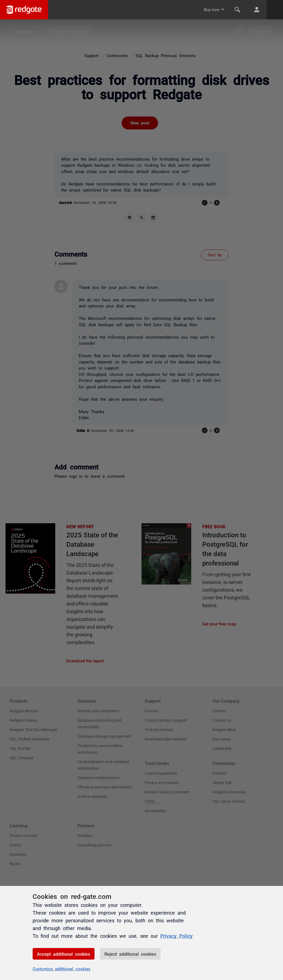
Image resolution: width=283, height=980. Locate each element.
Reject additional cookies (130, 954)
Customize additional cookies (61, 969)
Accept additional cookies (64, 954)
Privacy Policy (176, 936)
